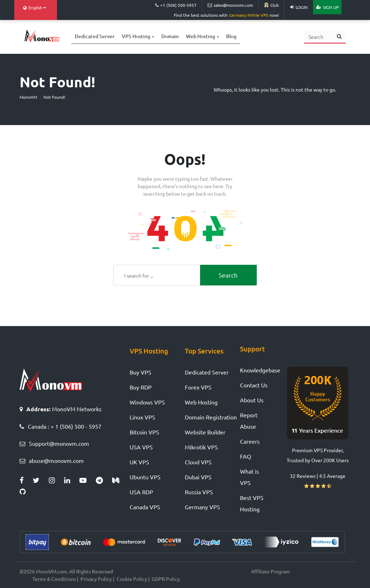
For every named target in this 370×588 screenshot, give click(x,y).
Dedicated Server (95, 35)
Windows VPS (147, 402)
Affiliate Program (270, 571)
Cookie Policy (132, 579)
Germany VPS (202, 507)
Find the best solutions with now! (223, 15)
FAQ (246, 456)
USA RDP (141, 492)
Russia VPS (199, 492)
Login (299, 7)
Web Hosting (200, 35)
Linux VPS (142, 417)
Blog (231, 35)
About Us (252, 400)
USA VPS (141, 447)
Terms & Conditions (54, 579)
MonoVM (28, 97)
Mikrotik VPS (201, 447)
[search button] (339, 37)
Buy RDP (141, 387)
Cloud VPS (198, 462)
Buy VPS (140, 372)
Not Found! (54, 97)
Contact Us (254, 385)
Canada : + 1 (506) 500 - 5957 (65, 426)
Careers (250, 441)
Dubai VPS (198, 477)
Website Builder (205, 432)
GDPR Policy (166, 579)
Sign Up (327, 7)
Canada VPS (145, 507)
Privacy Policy (96, 579)
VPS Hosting (136, 35)
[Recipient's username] (157, 275)
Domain (170, 35)
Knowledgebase (260, 370)
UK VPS (139, 462)
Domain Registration (211, 417)
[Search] (319, 37)
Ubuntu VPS (145, 477)
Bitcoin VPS (144, 432)
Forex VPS (198, 387)
